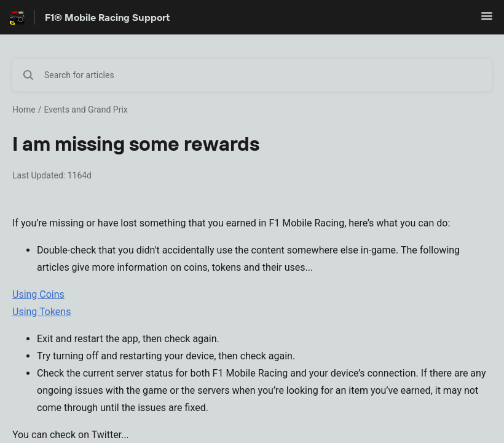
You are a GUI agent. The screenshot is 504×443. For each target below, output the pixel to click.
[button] (487, 20)
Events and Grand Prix (85, 110)
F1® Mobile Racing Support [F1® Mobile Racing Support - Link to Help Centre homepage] (108, 17)
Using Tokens (41, 312)
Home (24, 110)
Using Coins (38, 294)
